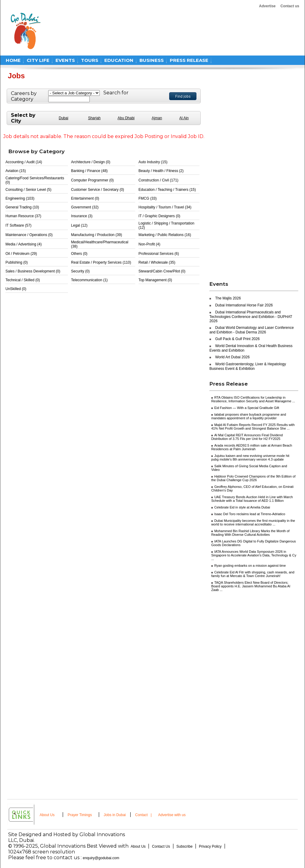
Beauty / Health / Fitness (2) (161, 171)
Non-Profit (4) (149, 244)
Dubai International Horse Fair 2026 (244, 305)
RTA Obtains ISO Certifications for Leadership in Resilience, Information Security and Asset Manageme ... (253, 399)
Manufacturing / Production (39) (96, 235)
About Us (47, 815)
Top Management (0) (155, 280)
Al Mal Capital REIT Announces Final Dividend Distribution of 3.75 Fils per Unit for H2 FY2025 (247, 437)
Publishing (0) (17, 262)
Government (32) (85, 207)
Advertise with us (172, 815)
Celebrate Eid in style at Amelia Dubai (242, 507)
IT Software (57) (18, 225)
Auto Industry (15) (153, 162)
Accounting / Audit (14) (24, 162)
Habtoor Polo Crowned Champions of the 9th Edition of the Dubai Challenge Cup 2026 (253, 478)
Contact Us (161, 846)
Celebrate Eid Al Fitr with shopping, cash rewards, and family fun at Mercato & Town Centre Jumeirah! (253, 574)
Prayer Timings (80, 815)
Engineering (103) (20, 198)
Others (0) (79, 254)
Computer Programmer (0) (92, 180)
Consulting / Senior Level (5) (28, 190)
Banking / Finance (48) (89, 171)
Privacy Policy (210, 846)
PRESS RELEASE (189, 60)
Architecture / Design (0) (90, 162)
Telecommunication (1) (89, 280)
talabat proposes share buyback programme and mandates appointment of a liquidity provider (249, 416)
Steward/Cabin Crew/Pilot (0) (162, 271)
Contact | (144, 815)
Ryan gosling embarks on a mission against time (250, 566)
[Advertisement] (162, 31)
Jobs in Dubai (115, 815)
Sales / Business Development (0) (33, 271)
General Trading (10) (22, 207)
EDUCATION (119, 60)
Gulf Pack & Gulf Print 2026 (238, 339)
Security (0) (80, 271)
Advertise (267, 6)
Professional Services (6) (159, 254)
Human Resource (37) (23, 216)
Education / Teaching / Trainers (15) (167, 190)
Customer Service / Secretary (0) (97, 190)
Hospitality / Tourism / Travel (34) (165, 207)
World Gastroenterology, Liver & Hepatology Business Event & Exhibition (248, 366)
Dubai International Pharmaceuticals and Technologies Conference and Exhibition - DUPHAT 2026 (251, 317)
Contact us (290, 6)
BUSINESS (152, 60)
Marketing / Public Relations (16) (165, 235)
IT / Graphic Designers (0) (159, 216)
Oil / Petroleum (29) (21, 254)
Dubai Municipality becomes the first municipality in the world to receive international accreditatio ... (253, 522)
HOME (13, 60)
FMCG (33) (148, 198)
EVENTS (65, 60)
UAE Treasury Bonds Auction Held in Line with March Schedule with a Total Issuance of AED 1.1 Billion (252, 499)
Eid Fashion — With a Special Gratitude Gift (247, 408)
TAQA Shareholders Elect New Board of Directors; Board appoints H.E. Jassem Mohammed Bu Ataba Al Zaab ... (251, 586)
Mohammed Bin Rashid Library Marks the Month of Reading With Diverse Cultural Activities (250, 533)
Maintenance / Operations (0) (29, 235)
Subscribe (184, 846)
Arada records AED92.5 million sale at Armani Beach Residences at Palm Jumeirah (252, 447)
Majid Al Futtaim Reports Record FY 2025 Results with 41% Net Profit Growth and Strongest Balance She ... (253, 427)
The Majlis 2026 (228, 298)
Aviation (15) (16, 171)
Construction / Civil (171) (158, 180)
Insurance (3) (82, 216)
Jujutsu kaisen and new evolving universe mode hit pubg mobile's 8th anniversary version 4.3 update (250, 458)
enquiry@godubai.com (101, 858)
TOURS (90, 60)
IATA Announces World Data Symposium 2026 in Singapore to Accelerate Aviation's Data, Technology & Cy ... (254, 555)
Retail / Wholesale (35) (157, 262)
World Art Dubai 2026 (233, 357)
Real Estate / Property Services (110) (101, 262)
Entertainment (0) (85, 198)
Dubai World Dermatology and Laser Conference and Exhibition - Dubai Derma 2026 (252, 330)
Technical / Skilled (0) (23, 280)
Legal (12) (79, 225)
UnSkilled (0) (16, 289)
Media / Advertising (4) (23, 244)
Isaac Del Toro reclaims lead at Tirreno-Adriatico (250, 514)
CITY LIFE (38, 60)
